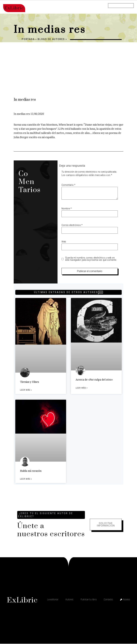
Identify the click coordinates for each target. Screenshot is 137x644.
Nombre (67, 209)
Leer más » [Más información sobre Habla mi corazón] (26, 479)
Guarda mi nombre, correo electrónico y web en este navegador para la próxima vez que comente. (91, 259)
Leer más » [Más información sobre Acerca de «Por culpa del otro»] (82, 388)
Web (64, 242)
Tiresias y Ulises (29, 382)
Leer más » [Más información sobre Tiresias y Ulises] (26, 390)
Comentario (68, 185)
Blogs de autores (51, 39)
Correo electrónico (72, 225)
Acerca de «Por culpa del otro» (94, 380)
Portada (28, 39)
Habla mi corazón (31, 471)
